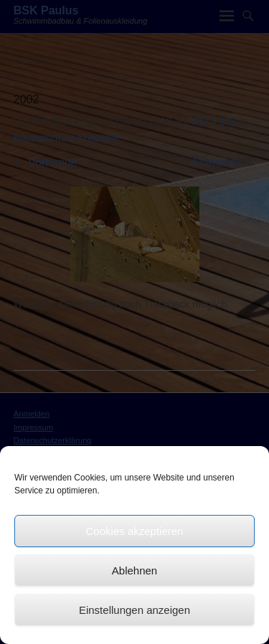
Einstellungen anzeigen (134, 610)
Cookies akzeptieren (135, 531)
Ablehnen (134, 570)
